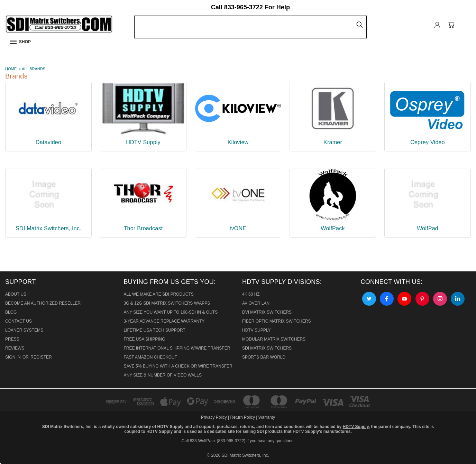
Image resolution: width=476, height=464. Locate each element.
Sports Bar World (264, 357)
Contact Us (19, 321)
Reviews (15, 348)
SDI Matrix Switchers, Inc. (48, 228)
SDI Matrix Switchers (267, 348)
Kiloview (238, 142)
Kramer (333, 142)
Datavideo (48, 142)
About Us (16, 294)
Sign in (13, 357)
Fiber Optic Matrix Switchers (276, 321)
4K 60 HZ (251, 294)
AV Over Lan (256, 303)
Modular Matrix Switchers (274, 339)
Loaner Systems (24, 330)
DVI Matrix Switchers (267, 312)
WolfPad (428, 228)
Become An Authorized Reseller (43, 303)
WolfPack (333, 228)
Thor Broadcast (143, 228)
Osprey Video (428, 142)
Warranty (267, 417)
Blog (11, 312)
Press (12, 339)
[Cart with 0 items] (451, 25)
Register (41, 357)
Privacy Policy (214, 417)
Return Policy (243, 417)
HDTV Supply (143, 142)
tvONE (238, 228)
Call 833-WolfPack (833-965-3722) (214, 441)
